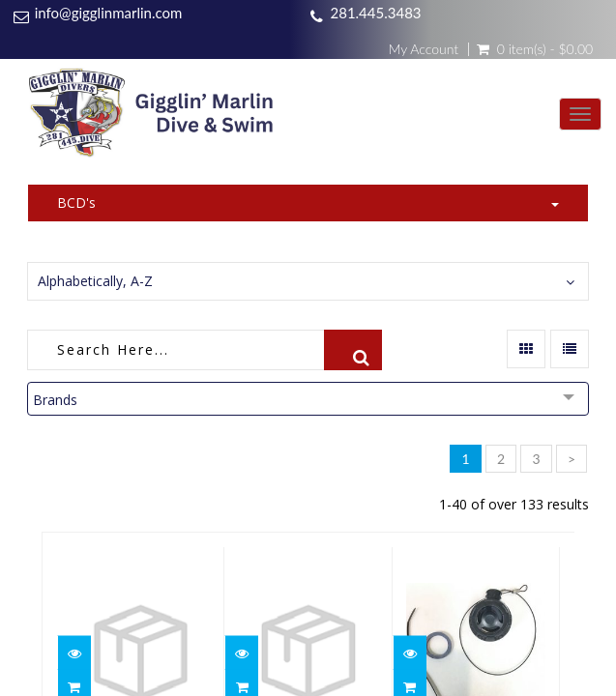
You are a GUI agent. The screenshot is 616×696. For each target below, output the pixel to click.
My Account (424, 49)
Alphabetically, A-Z (95, 281)
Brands (55, 400)
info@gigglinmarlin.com (109, 13)
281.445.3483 (375, 13)
